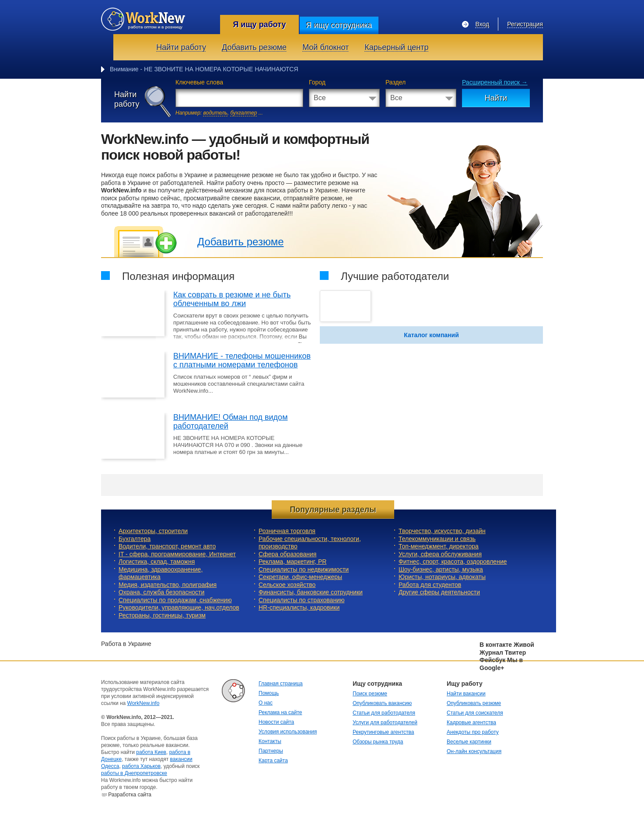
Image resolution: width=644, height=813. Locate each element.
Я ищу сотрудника (339, 25)
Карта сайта (273, 761)
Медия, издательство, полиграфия (168, 585)
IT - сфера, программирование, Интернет (177, 554)
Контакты (270, 741)
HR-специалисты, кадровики (299, 607)
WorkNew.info (143, 703)
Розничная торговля (287, 531)
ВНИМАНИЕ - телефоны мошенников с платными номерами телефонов (242, 360)
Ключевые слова (199, 82)
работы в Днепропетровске (134, 773)
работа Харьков (141, 766)
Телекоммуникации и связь (437, 539)
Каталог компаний (431, 335)
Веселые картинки (469, 742)
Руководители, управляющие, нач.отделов (179, 607)
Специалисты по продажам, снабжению (175, 600)
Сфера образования (287, 554)
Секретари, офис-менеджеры (300, 577)
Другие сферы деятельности (439, 592)
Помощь (269, 693)
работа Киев (151, 752)
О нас (266, 703)
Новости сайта (276, 722)
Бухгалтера (135, 539)
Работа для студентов (430, 585)
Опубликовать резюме (474, 703)
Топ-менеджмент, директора (439, 546)
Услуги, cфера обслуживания (440, 554)
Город (317, 82)
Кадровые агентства (471, 722)
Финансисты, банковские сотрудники (311, 592)
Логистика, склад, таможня (157, 562)
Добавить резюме (240, 242)
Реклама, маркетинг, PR (292, 562)
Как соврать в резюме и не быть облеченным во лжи (232, 299)
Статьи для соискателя (475, 713)
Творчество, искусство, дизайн (442, 531)
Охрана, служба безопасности (161, 592)
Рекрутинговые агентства (383, 732)
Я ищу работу (259, 24)
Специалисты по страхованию (301, 600)
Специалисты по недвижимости (304, 569)
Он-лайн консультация (474, 751)
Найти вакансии (466, 694)
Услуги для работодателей (385, 722)
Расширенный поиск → (495, 82)
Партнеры (271, 751)
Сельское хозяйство (287, 585)
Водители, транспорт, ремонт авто (167, 546)
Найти (496, 98)
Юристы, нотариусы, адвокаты (442, 577)
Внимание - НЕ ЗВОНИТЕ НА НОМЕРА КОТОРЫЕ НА (187, 69)
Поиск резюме (370, 694)
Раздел (395, 82)
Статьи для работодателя (384, 713)
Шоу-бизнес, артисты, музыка (441, 569)
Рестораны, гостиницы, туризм (162, 615)
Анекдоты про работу (473, 732)
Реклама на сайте (280, 712)
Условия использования (288, 732)
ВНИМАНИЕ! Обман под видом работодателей (231, 422)
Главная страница (281, 684)
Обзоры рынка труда (378, 742)
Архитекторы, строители (153, 531)
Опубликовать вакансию (382, 703)
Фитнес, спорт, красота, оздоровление (453, 562)
